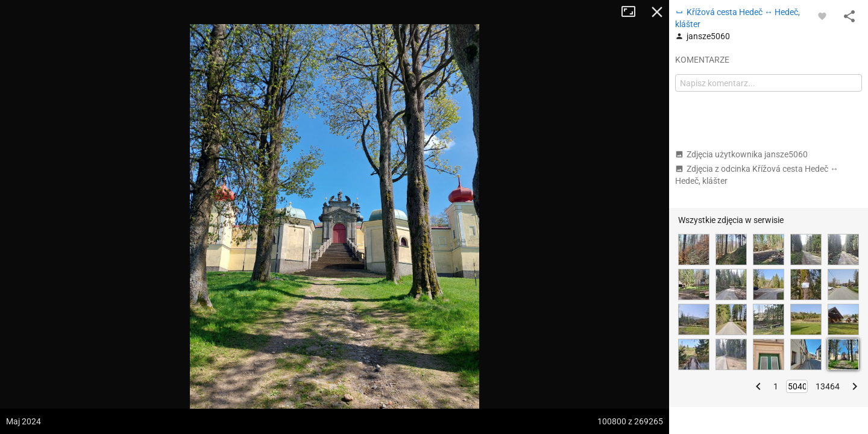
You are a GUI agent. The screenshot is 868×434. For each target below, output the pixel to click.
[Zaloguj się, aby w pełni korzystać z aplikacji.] (822, 16)
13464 (828, 386)
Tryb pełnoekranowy (633, 12)
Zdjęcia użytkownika (741, 154)
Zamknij (657, 12)
